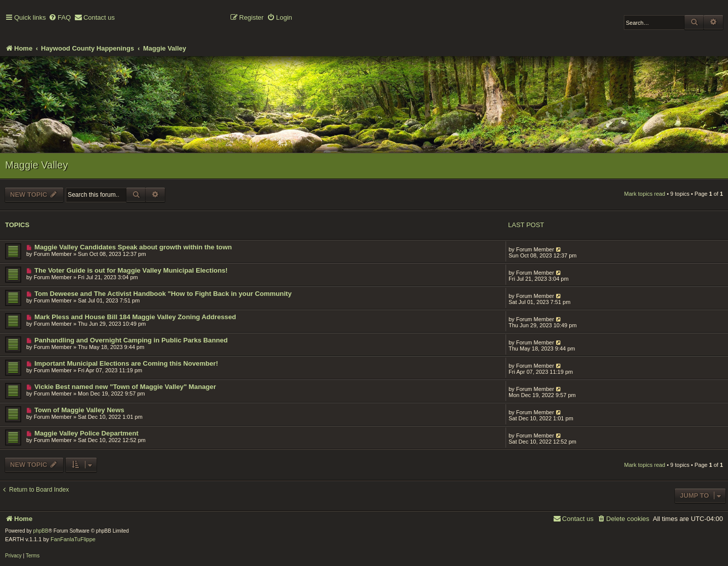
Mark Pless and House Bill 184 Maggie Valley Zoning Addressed (135, 317)
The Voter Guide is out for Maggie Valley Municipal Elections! (131, 270)
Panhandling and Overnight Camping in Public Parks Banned (131, 340)
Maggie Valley (36, 165)
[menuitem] (60, 18)
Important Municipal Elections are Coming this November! (126, 363)
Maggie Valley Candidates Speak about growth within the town (133, 247)
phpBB (41, 531)
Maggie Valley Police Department (86, 433)
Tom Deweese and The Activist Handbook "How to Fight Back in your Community (163, 294)
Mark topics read (645, 194)
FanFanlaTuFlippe (73, 539)
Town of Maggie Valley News (79, 410)
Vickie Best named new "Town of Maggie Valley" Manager (125, 387)
